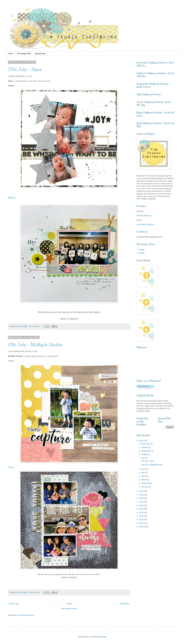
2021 (142, 441)
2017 (142, 502)
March (144, 480)
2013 (142, 516)
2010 (142, 527)
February (145, 483)
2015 (142, 509)
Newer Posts (14, 604)
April (144, 476)
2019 (142, 495)
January (145, 487)
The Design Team (24, 54)
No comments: (34, 326)
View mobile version (69, 609)
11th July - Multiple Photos (35, 345)
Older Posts (125, 604)
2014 (142, 513)
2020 (142, 491)
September (146, 451)
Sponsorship (40, 54)
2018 (142, 498)
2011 (142, 523)
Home (10, 54)
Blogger (103, 637)
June (144, 469)
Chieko (142, 250)
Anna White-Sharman (145, 224)
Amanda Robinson (144, 216)
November (146, 444)
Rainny (12, 198)
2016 (142, 505)
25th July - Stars (25, 69)
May (143, 473)
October (145, 447)
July (143, 458)
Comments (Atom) (26, 615)
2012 (142, 520)
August (145, 454)
